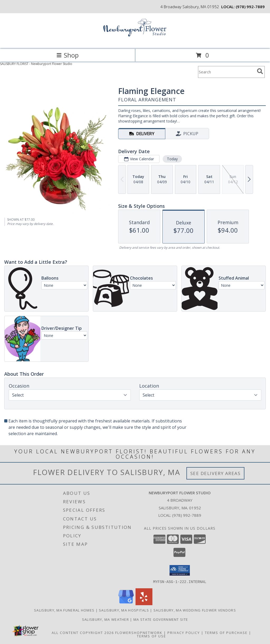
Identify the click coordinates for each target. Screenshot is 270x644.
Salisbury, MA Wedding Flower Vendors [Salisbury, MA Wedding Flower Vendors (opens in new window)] (195, 610)
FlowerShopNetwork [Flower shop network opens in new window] (139, 632)
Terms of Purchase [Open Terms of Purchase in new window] (226, 632)
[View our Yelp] (144, 603)
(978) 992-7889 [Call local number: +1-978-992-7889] (250, 7)
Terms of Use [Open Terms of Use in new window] (151, 636)
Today (172, 159)
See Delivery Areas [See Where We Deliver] (216, 473)
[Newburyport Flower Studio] (135, 41)
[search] (260, 71)
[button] (180, 570)
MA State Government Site (161, 619)
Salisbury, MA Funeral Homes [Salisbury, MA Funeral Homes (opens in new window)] (64, 610)
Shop (67, 55)
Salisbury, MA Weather (105, 619)
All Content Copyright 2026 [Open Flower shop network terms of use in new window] (83, 632)
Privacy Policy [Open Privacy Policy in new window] (184, 632)
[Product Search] (226, 72)
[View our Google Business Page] (126, 603)
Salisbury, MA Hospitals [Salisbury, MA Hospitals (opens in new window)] (124, 610)
